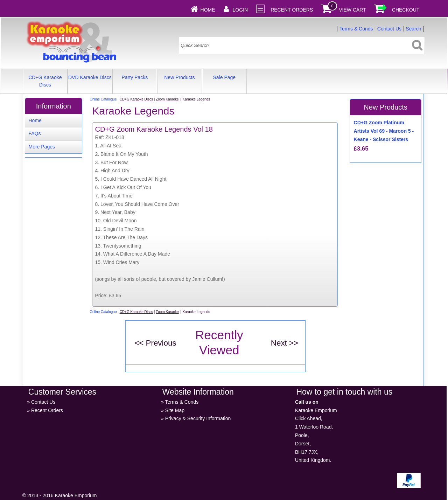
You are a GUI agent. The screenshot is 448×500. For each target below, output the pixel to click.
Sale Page (225, 77)
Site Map (175, 410)
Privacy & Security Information (198, 418)
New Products (179, 77)
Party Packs (135, 77)
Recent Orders (292, 10)
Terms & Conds (356, 29)
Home (208, 10)
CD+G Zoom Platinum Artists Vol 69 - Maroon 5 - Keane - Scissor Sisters (384, 131)
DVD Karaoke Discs (90, 77)
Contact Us (389, 29)
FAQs (34, 133)
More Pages (41, 147)
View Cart (352, 10)
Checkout (406, 10)
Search (413, 29)
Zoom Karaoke (167, 99)
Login (240, 10)
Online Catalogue (103, 99)
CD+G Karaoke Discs (45, 81)
